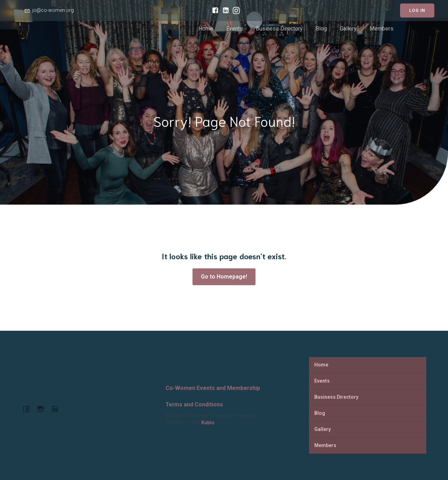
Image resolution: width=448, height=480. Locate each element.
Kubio (208, 423)
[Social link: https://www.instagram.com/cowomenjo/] (234, 11)
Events (234, 29)
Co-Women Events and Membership (213, 388)
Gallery (348, 29)
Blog (321, 29)
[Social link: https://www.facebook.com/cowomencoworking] (213, 11)
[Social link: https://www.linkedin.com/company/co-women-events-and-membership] (58, 409)
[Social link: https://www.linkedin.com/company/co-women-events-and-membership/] (224, 11)
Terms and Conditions (194, 404)
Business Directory (279, 29)
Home (206, 29)
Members (381, 29)
